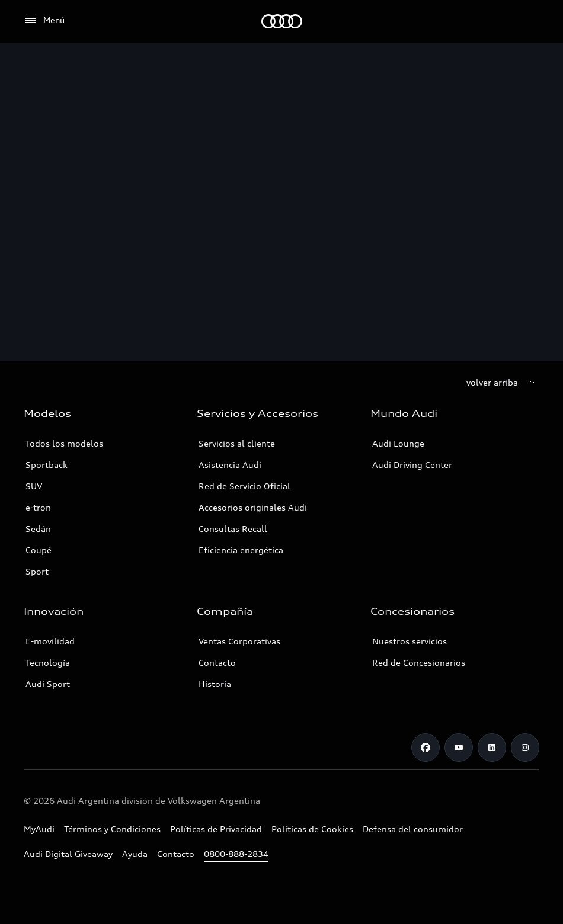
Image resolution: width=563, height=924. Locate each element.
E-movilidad (50, 641)
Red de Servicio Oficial (244, 486)
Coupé (39, 550)
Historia (215, 684)
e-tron (38, 507)
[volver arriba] (503, 383)
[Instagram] (525, 747)
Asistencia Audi (230, 465)
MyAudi (39, 829)
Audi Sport (48, 684)
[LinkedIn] (492, 747)
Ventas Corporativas (239, 641)
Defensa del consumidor (413, 829)
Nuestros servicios (410, 641)
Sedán (38, 529)
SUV (34, 486)
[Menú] (44, 21)
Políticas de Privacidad (216, 829)
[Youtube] (459, 747)
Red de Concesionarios (419, 662)
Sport (37, 571)
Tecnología (48, 662)
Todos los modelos (64, 443)
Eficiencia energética (241, 550)
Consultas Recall (233, 529)
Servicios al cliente (237, 443)
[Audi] (282, 21)
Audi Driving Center (412, 465)
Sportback (47, 465)
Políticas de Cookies (312, 829)
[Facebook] (426, 747)
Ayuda (135, 854)
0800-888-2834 (236, 854)
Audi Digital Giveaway (68, 854)
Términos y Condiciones (112, 829)
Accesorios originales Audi (253, 507)
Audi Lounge (398, 443)
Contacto (217, 662)
